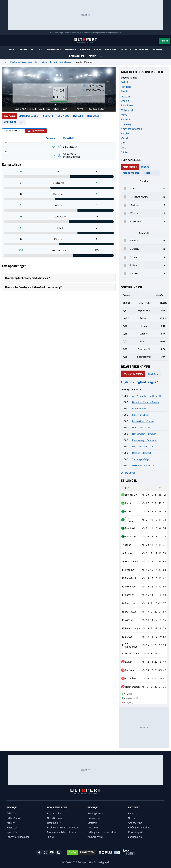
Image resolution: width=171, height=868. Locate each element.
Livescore (111, 49)
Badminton (127, 105)
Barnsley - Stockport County (146, 402)
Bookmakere (54, 49)
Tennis (124, 91)
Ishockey (126, 96)
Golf (123, 143)
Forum (98, 49)
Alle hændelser (14, 131)
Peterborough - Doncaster (144, 440)
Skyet (78, 109)
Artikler (85, 49)
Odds (40, 49)
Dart (123, 147)
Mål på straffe (131, 173)
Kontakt (132, 813)
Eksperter (12, 827)
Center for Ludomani (18, 837)
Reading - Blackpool (142, 453)
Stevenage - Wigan (141, 459)
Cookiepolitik (135, 837)
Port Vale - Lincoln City (143, 446)
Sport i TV (126, 49)
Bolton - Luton (139, 408)
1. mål (147, 173)
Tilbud (50, 837)
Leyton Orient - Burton (143, 421)
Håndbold (126, 87)
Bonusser (70, 49)
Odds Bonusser (55, 818)
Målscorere (130, 167)
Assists (145, 167)
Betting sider (54, 813)
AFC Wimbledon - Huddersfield (146, 396)
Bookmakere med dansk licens (63, 827)
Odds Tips (12, 813)
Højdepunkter (36, 131)
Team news (63, 116)
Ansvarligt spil (95, 837)
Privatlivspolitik (137, 832)
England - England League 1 (61, 62)
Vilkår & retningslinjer (140, 827)
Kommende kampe (133, 374)
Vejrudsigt (10, 122)
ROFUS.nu (80, 33)
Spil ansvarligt (58, 33)
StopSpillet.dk (117, 33)
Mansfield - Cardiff (141, 427)
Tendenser (93, 116)
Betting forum (95, 813)
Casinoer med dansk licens (61, 832)
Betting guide (77, 56)
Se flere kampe (128, 473)
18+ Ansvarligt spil (99, 862)
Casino (92, 56)
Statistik (157, 49)
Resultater (153, 374)
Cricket (125, 152)
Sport (12, 49)
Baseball (125, 133)
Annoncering (135, 823)
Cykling (125, 101)
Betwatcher (142, 49)
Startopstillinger (29, 116)
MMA (124, 115)
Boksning (126, 124)
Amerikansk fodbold (132, 129)
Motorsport (127, 110)
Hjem (5, 62)
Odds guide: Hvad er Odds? (102, 832)
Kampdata (9, 116)
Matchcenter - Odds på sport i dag (24, 62)
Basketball (127, 119)
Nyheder (78, 116)
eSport (124, 138)
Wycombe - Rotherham (143, 465)
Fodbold (44, 62)
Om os (132, 818)
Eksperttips (26, 49)
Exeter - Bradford (140, 415)
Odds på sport (14, 818)
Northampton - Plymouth (144, 434)
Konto (164, 41)
